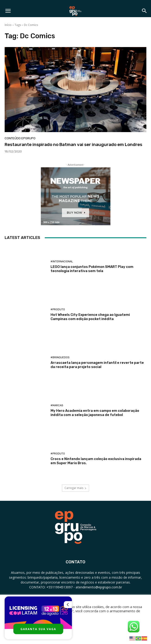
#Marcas (57, 405)
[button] (8, 11)
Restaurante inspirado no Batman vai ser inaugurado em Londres (73, 144)
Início (8, 25)
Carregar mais (75, 488)
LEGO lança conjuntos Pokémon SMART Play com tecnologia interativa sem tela (92, 269)
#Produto (58, 309)
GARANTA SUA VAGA (38, 629)
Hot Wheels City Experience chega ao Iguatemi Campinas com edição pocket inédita (90, 317)
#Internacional (62, 262)
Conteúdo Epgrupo (20, 138)
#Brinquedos (60, 357)
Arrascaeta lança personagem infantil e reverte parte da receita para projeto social (97, 365)
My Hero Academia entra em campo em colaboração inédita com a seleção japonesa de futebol (95, 413)
